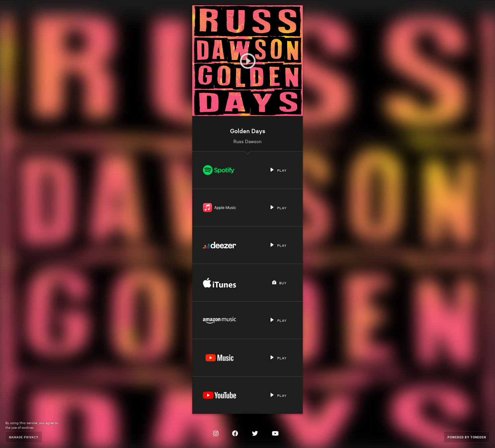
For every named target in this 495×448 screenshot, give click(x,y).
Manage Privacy (24, 437)
